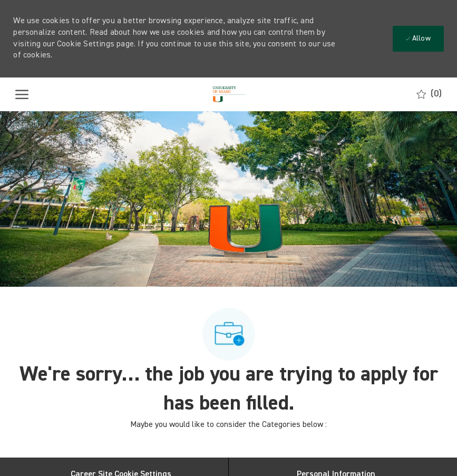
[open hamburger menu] (22, 94)
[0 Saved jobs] (429, 94)
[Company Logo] (228, 94)
